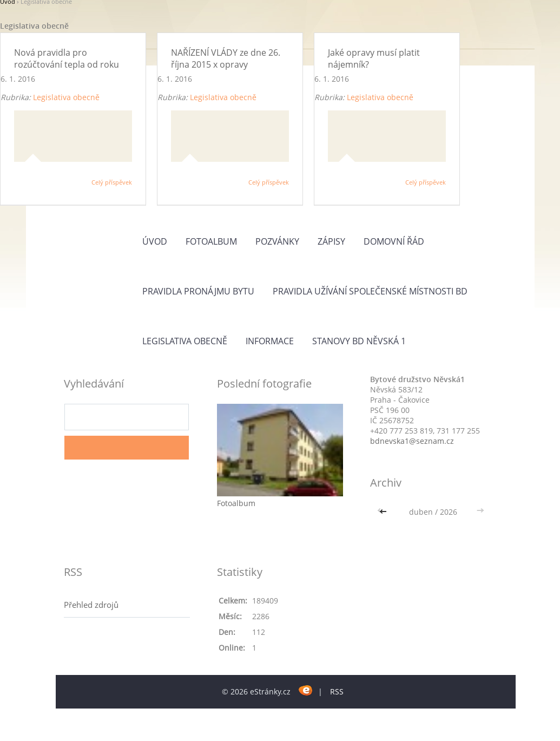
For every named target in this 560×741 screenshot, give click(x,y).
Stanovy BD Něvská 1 (359, 341)
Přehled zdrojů (91, 605)
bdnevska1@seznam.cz (412, 441)
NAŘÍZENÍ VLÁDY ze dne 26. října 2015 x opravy (226, 58)
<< (384, 512)
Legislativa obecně (66, 97)
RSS (337, 691)
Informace (270, 341)
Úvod (155, 241)
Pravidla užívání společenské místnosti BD (370, 291)
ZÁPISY (331, 241)
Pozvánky (277, 241)
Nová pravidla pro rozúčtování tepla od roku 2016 (67, 65)
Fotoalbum (211, 241)
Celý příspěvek (112, 182)
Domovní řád (394, 241)
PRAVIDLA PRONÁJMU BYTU (198, 291)
